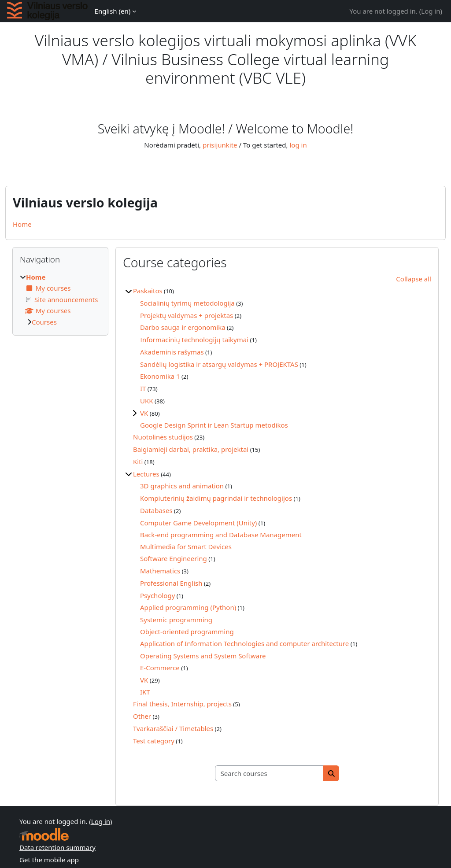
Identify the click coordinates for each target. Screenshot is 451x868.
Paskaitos (148, 291)
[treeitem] (60, 300)
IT (143, 388)
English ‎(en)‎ (113, 11)
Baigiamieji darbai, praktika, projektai (191, 449)
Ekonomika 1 (160, 376)
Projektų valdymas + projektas (187, 315)
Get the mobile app (49, 860)
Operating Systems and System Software (203, 656)
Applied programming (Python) (188, 607)
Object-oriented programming (187, 632)
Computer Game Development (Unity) (198, 523)
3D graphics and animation (182, 486)
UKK (147, 401)
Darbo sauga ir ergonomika (183, 327)
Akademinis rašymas (172, 352)
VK (144, 413)
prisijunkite (220, 145)
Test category (154, 741)
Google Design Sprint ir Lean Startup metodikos (214, 425)
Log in (431, 11)
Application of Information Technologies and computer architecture (244, 643)
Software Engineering (174, 558)
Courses (44, 322)
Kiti (138, 462)
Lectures (146, 474)
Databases (156, 510)
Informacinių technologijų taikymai (194, 340)
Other (142, 716)
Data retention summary (57, 847)
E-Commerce (160, 668)
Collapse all (414, 279)
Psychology (157, 595)
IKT (145, 692)
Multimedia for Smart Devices (186, 547)
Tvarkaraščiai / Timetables (173, 728)
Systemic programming (176, 620)
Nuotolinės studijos (163, 437)
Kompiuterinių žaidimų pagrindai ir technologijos (216, 498)
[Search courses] (270, 774)
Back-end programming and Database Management (221, 535)
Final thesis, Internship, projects (182, 704)
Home (22, 224)
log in (298, 145)
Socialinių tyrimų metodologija (187, 303)
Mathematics (160, 571)
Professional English (171, 583)
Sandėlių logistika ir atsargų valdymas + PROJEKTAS (219, 364)
